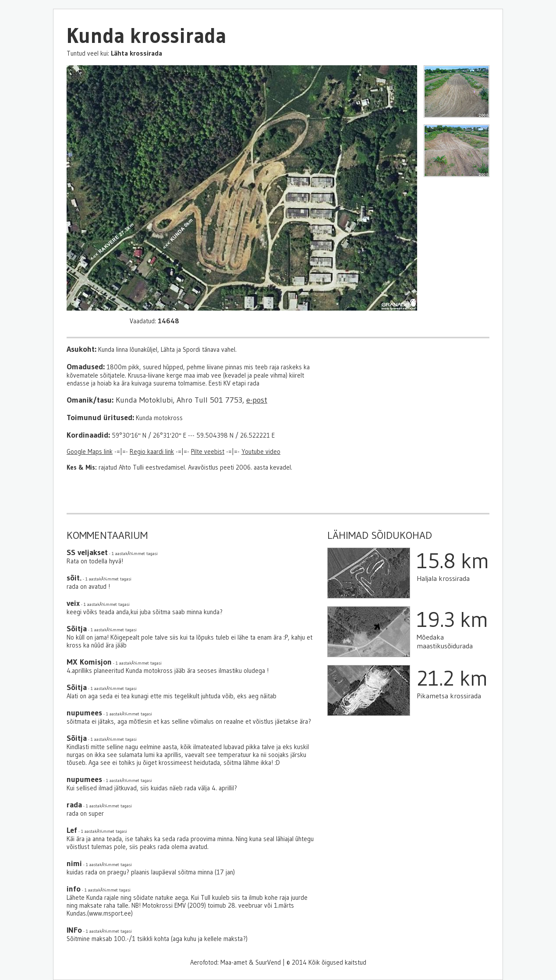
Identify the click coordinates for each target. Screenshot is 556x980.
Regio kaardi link (152, 452)
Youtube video (261, 452)
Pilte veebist (208, 452)
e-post (257, 400)
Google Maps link (90, 452)
